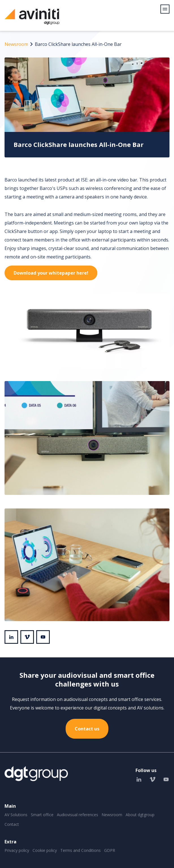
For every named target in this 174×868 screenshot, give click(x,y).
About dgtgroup (140, 815)
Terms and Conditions (80, 850)
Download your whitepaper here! (51, 273)
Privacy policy (17, 850)
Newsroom (16, 44)
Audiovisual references (78, 815)
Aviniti (32, 20)
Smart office (42, 815)
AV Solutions (16, 815)
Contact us (87, 729)
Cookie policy (45, 850)
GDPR (110, 850)
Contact (12, 824)
